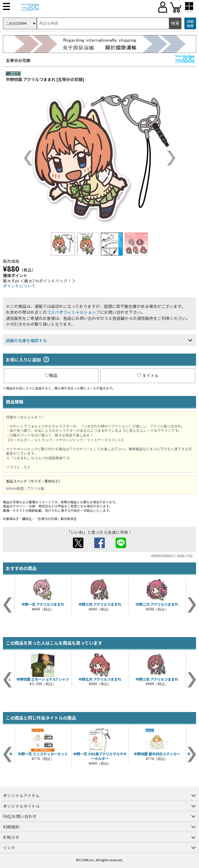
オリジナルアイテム (21, 795)
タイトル (148, 375)
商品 (51, 375)
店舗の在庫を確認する (26, 340)
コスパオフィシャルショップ (73, 312)
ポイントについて (19, 286)
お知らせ (11, 837)
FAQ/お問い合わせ (20, 816)
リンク (9, 848)
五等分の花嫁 (18, 60)
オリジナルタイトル (21, 806)
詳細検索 (190, 24)
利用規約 (11, 827)
